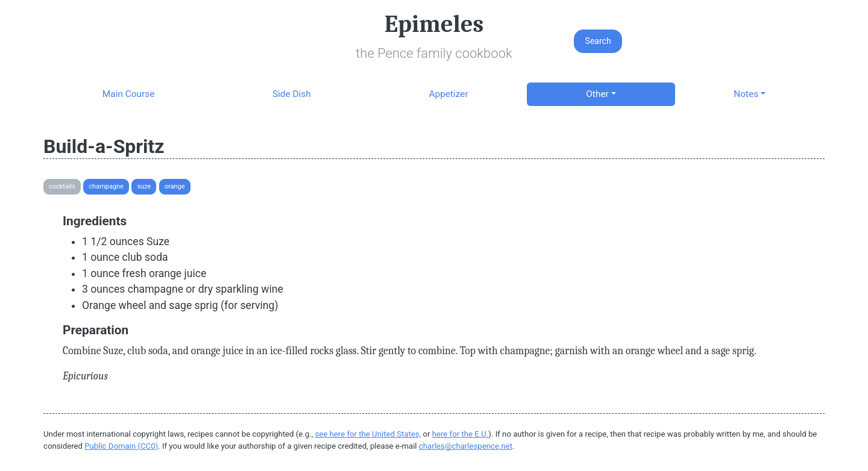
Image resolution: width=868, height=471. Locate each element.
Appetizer (448, 94)
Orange (175, 186)
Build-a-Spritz (104, 146)
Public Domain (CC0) (121, 446)
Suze (144, 186)
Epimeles (434, 24)
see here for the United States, (368, 434)
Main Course (128, 94)
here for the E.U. (461, 434)
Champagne (106, 186)
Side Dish (292, 94)
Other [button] (597, 94)
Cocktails (62, 186)
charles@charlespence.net (466, 446)
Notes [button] (746, 94)
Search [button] (598, 41)
